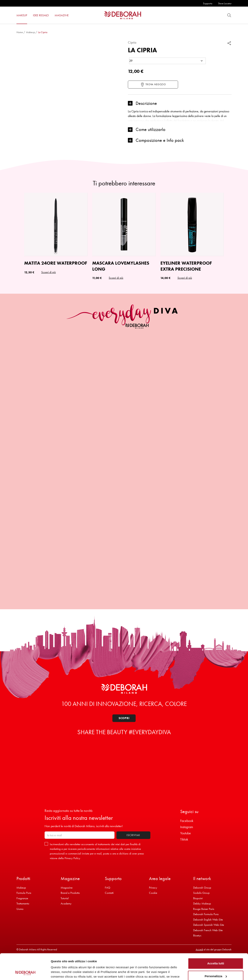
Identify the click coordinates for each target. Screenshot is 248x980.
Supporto (208, 3)
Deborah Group (202, 888)
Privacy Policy (72, 858)
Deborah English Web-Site (208, 920)
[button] (180, 103)
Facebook (187, 821)
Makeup (30, 32)
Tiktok (184, 839)
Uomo (20, 909)
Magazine (67, 888)
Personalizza (216, 952)
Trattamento (23, 903)
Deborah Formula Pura (206, 914)
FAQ (108, 888)
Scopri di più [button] (116, 278)
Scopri (124, 718)
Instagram (187, 827)
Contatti (109, 893)
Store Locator (225, 3)
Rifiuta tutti (216, 965)
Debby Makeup (202, 903)
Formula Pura (24, 893)
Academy (66, 903)
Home (20, 32)
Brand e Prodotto (70, 893)
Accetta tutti (216, 939)
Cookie (153, 893)
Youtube (186, 833)
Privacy (153, 888)
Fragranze (22, 898)
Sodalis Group (201, 893)
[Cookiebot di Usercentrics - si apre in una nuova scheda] (25, 972)
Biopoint (198, 898)
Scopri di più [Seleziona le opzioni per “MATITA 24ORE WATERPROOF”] (49, 272)
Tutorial (65, 898)
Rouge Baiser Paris (204, 909)
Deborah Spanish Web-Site (209, 925)
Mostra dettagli (61, 972)
